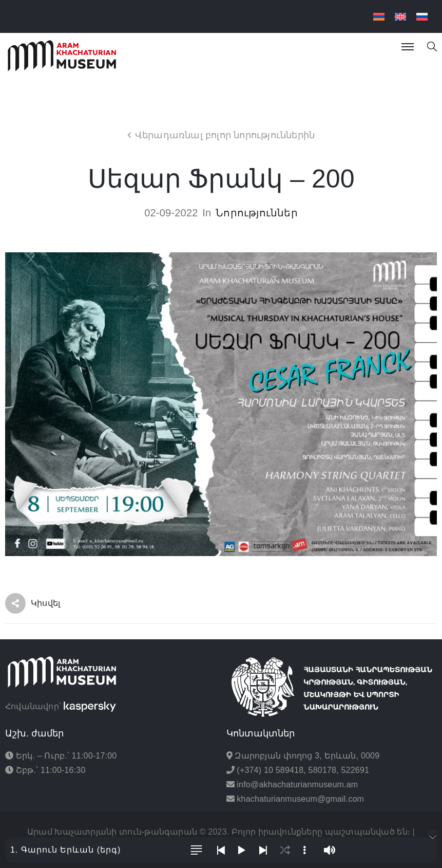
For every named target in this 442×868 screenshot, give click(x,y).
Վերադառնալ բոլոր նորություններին (225, 135)
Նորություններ (257, 213)
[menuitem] (379, 17)
